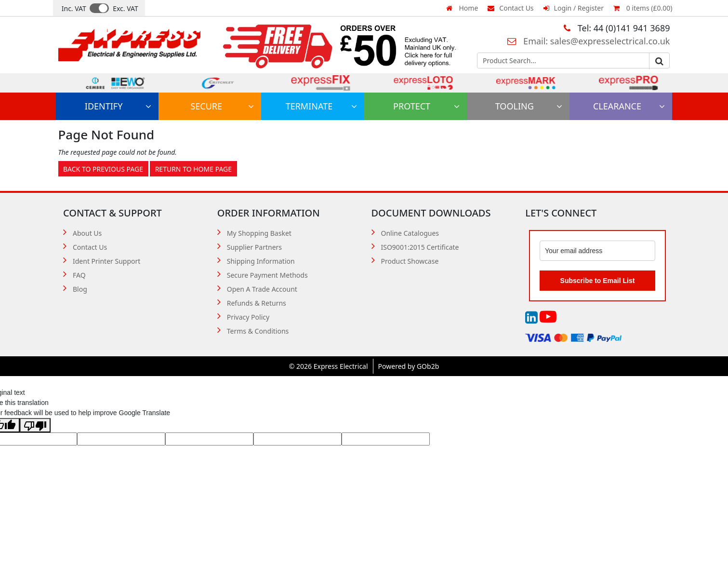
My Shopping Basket (259, 233)
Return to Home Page (193, 169)
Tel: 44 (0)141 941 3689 (617, 28)
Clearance (629, 106)
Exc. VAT (126, 8)
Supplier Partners (254, 247)
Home (462, 8)
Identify (118, 106)
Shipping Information (261, 261)
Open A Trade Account (262, 289)
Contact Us (510, 8)
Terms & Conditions (258, 331)
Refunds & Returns (257, 303)
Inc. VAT (74, 8)
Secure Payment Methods (267, 275)
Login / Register (574, 8)
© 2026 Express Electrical (329, 366)
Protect (426, 106)
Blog (80, 289)
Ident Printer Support (106, 261)
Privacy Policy (248, 317)
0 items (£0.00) (643, 8)
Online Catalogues (410, 233)
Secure (222, 106)
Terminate (321, 106)
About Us (87, 233)
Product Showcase (410, 261)
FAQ (79, 275)
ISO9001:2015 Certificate (420, 247)
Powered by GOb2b (409, 366)
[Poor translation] (35, 425)
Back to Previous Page (103, 169)
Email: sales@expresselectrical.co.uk (589, 41)
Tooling (529, 106)
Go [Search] (659, 61)
